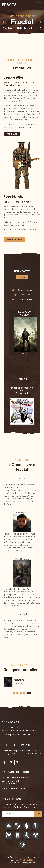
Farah (22, 277)
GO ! (38, 814)
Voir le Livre (12, 134)
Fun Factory (27, 860)
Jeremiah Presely (24, 353)
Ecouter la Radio (14, 239)
